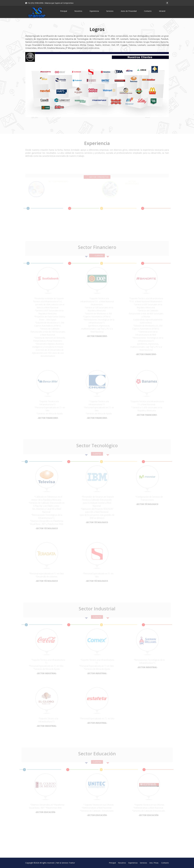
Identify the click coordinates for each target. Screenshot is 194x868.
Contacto (148, 11)
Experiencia (94, 11)
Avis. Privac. (154, 863)
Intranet (162, 11)
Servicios (110, 11)
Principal (64, 11)
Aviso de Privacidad (129, 11)
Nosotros (78, 11)
